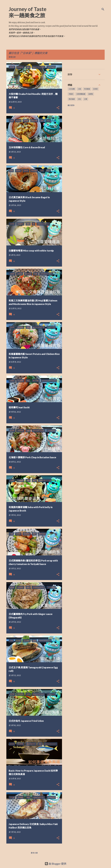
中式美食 (87, 89)
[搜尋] (103, 9)
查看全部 (12, 57)
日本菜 (95, 89)
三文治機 (72, 89)
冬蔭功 (71, 94)
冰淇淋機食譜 (81, 94)
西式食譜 (72, 99)
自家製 (91, 94)
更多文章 (34, 853)
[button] (58, 108)
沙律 (86, 99)
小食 (79, 89)
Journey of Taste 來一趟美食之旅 (28, 12)
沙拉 (79, 99)
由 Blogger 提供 (55, 864)
